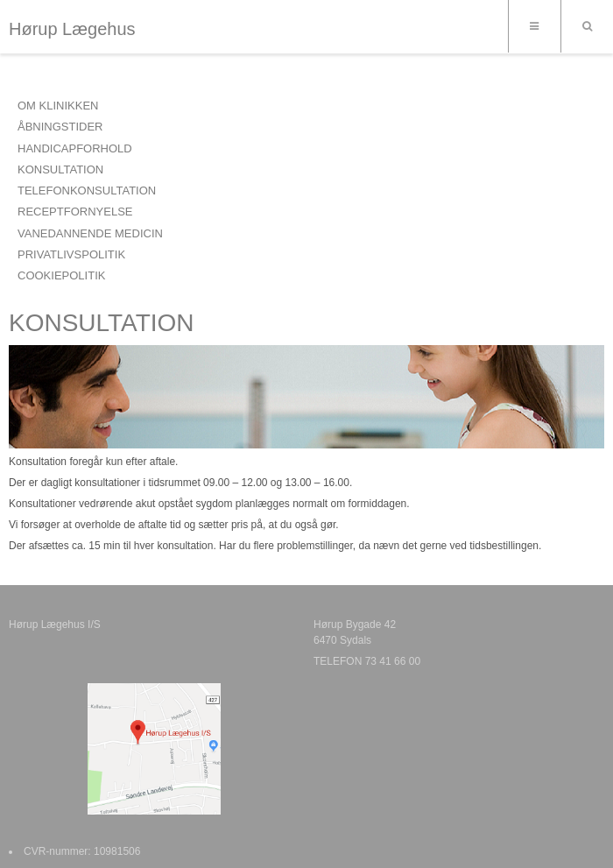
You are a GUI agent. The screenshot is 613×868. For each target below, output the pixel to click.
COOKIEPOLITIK (61, 275)
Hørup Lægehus (72, 29)
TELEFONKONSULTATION (87, 191)
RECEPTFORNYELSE (75, 212)
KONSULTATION (60, 169)
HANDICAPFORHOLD (75, 148)
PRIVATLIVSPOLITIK (71, 254)
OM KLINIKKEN (58, 106)
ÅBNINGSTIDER (60, 127)
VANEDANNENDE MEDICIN (90, 233)
